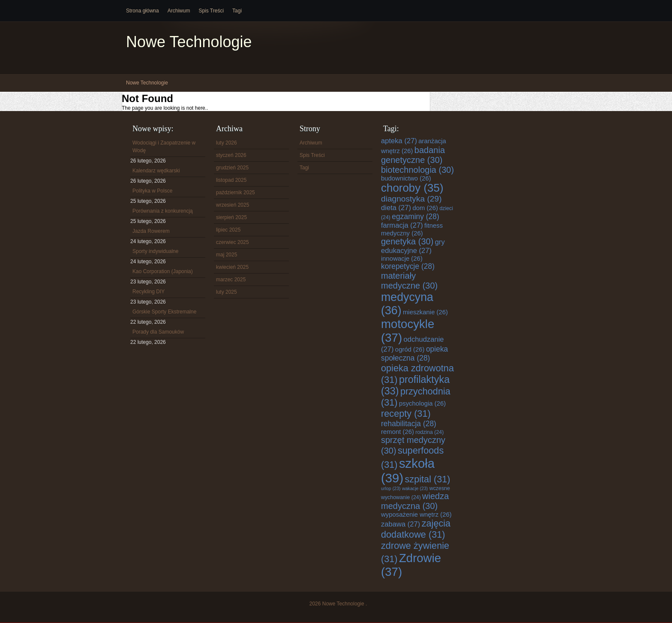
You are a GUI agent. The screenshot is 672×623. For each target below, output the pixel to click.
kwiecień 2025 (232, 267)
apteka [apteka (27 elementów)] (399, 141)
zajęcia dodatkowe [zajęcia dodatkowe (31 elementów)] (416, 529)
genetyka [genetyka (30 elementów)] (407, 241)
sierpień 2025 (231, 217)
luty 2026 (226, 143)
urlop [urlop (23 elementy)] (391, 488)
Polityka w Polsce (152, 191)
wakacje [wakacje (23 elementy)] (415, 488)
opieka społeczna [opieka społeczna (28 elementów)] (414, 354)
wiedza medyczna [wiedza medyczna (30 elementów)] (415, 501)
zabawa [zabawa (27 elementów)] (400, 524)
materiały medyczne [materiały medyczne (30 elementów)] (409, 281)
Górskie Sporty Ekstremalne (164, 312)
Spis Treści (211, 11)
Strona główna (142, 11)
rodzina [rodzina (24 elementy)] (429, 432)
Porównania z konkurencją (163, 211)
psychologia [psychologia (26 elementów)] (422, 403)
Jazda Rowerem (151, 231)
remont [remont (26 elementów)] (397, 432)
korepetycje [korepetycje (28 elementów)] (408, 266)
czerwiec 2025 (232, 242)
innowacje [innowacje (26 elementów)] (402, 259)
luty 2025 (226, 292)
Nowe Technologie (189, 42)
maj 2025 (226, 255)
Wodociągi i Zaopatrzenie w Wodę (164, 147)
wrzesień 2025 (232, 205)
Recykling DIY (148, 292)
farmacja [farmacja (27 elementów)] (402, 225)
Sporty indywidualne (155, 251)
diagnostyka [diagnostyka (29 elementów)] (411, 199)
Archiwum (179, 11)
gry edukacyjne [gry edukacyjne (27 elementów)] (413, 246)
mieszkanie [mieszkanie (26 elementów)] (425, 312)
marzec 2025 (231, 280)
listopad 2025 (231, 180)
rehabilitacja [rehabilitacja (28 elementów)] (409, 424)
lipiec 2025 (228, 230)
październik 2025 (235, 193)
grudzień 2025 (232, 168)
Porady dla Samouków (158, 332)
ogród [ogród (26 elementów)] (410, 349)
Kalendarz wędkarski (156, 171)
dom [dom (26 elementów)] (425, 208)
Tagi (237, 11)
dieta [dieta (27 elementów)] (396, 208)
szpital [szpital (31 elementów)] (428, 479)
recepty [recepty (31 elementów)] (406, 414)
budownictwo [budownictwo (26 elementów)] (406, 178)
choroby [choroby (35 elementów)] (412, 188)
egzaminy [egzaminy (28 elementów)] (415, 217)
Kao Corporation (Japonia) (163, 271)
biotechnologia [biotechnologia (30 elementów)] (417, 170)
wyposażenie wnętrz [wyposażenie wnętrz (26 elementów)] (416, 515)
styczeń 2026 (231, 155)
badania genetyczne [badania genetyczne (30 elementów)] (413, 155)
